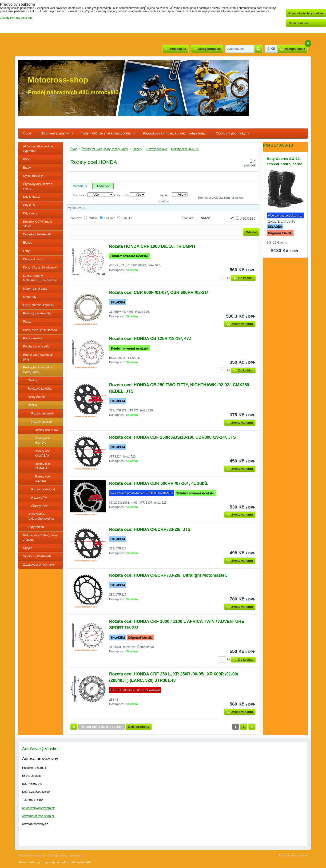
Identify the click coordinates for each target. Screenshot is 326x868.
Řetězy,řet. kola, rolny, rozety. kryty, (38, 370)
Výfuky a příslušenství (38, 556)
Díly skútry (30, 213)
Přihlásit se (178, 49)
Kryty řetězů (36, 527)
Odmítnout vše (298, 23)
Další (252, 727)
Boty (26, 159)
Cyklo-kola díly (33, 176)
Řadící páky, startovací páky (38, 357)
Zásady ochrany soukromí (66, 855)
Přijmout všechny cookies (306, 13)
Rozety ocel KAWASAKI (43, 453)
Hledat (258, 49)
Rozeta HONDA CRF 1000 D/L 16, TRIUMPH (152, 246)
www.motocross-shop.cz (38, 816)
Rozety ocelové (42, 422)
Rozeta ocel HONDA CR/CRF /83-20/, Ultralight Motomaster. (168, 575)
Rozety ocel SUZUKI (43, 479)
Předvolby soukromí (32, 855)
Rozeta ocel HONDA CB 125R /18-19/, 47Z (150, 339)
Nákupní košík (295, 49)
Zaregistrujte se (209, 49)
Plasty (27, 322)
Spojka (28, 548)
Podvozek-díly (32, 338)
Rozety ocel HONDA (43, 440)
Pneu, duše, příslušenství (40, 330)
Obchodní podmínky (231, 133)
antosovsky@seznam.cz (38, 808)
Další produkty (139, 727)
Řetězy (32, 380)
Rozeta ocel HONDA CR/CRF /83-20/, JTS (150, 529)
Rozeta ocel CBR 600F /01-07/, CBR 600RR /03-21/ (159, 292)
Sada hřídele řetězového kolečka (41, 516)
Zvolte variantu (242, 324)
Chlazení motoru (34, 259)
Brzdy (27, 168)
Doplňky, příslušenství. (38, 234)
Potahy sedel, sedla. (37, 346)
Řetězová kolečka (40, 389)
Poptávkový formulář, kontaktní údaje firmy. (174, 133)
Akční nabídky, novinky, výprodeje (39, 149)
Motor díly (30, 297)
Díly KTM (29, 205)
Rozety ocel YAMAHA (43, 466)
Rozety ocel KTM (46, 430)
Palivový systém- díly (37, 313)
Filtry (26, 251)
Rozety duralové (42, 413)
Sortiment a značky (55, 133)
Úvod (27, 133)
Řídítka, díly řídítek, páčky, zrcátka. (41, 537)
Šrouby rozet (40, 506)
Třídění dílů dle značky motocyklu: (106, 133)
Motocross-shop (58, 80)
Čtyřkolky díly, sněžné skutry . (38, 186)
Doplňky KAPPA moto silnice (38, 224)
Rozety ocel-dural (43, 489)
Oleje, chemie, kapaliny (39, 305)
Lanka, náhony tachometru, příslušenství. (40, 278)
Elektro (28, 243)
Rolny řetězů (36, 397)
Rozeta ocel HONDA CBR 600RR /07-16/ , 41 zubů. (159, 483)
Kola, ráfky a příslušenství (40, 267)
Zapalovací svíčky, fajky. (39, 565)
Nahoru (74, 727)
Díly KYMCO (32, 197)
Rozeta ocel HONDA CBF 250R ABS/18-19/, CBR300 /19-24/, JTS (173, 437)
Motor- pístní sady (35, 289)
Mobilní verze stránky (293, 855)
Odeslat (251, 232)
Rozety (32, 405)
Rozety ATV (39, 498)
